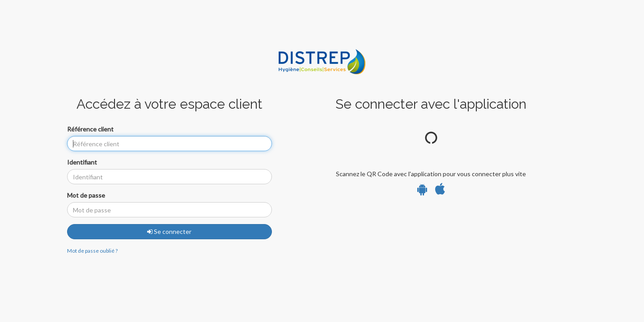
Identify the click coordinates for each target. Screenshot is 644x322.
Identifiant (82, 162)
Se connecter (169, 231)
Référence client (90, 129)
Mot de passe (86, 195)
